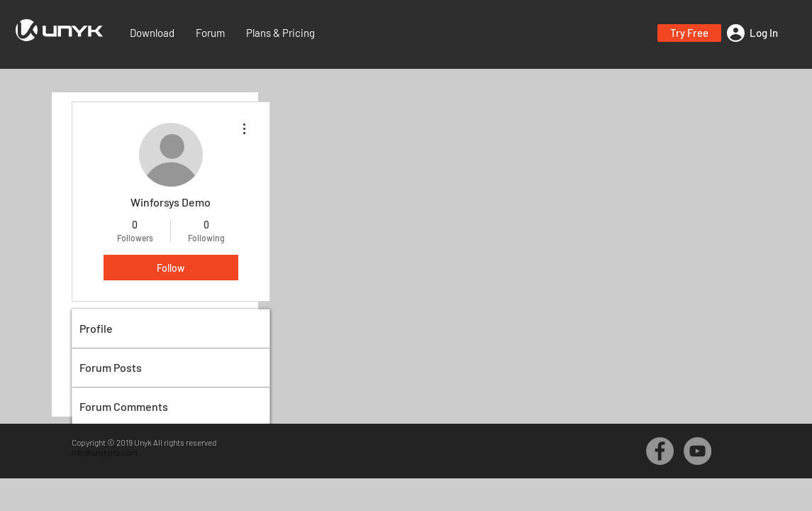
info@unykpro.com (105, 452)
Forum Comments (124, 406)
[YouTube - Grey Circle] (697, 451)
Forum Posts (111, 367)
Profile (96, 328)
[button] (689, 33)
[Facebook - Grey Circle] (660, 451)
